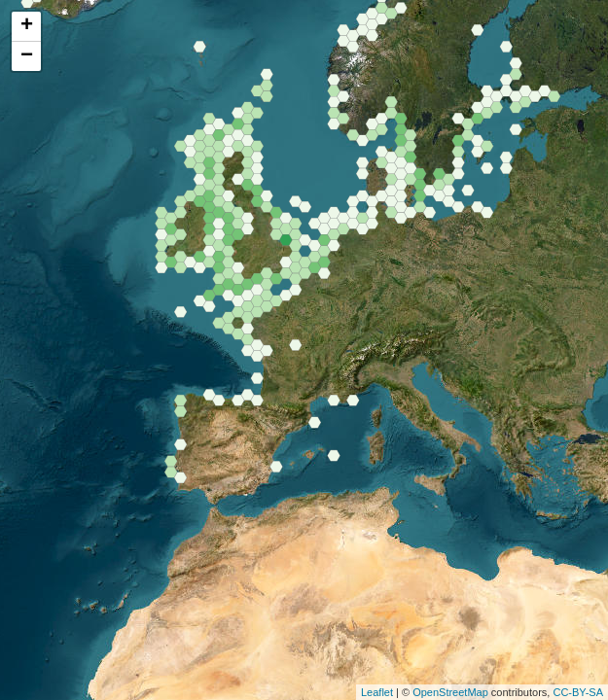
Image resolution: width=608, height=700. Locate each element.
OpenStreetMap (450, 692)
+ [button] (27, 26)
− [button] (27, 56)
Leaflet (377, 692)
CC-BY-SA (578, 692)
